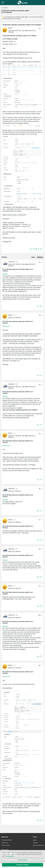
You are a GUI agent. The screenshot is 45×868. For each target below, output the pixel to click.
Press (35, 837)
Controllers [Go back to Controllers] (5, 8)
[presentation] (5, 30)
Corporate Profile (7, 840)
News (35, 840)
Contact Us (5, 843)
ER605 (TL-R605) (12, 39)
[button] (3, 3)
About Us (5, 837)
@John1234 (6, 326)
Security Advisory (38, 845)
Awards (35, 843)
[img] (36, 249)
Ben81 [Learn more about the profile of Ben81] (10, 28)
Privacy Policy (6, 845)
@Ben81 (5, 274)
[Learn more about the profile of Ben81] (5, 30)
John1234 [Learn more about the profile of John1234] (11, 262)
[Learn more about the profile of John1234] (5, 264)
